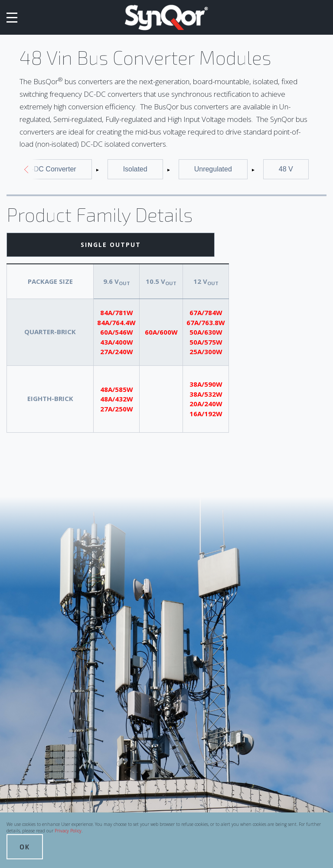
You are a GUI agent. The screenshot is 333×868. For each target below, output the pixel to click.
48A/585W (117, 389)
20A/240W (206, 404)
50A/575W (206, 342)
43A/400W (117, 342)
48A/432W (117, 399)
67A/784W (206, 312)
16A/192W (206, 414)
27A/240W (117, 352)
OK (25, 847)
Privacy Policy (68, 831)
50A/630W (206, 332)
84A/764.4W (116, 322)
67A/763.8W (206, 322)
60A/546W (117, 332)
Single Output (111, 245)
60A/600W (161, 332)
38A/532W (206, 394)
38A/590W (206, 384)
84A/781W (117, 312)
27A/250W (117, 409)
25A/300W (206, 352)
